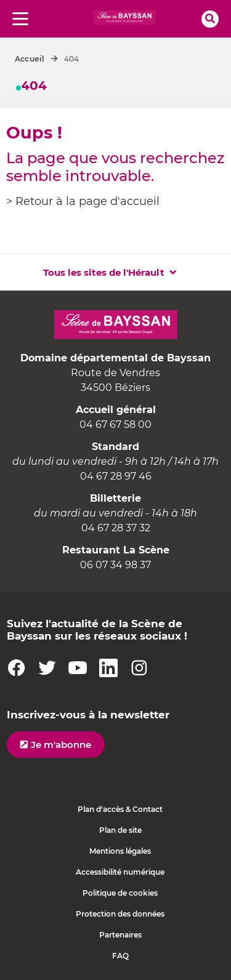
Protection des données (120, 914)
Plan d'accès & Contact (120, 809)
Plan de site (120, 830)
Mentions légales (120, 851)
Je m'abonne (61, 745)
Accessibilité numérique (120, 872)
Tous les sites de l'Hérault (104, 272)
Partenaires (120, 935)
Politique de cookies (120, 893)
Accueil (30, 59)
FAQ (120, 956)
